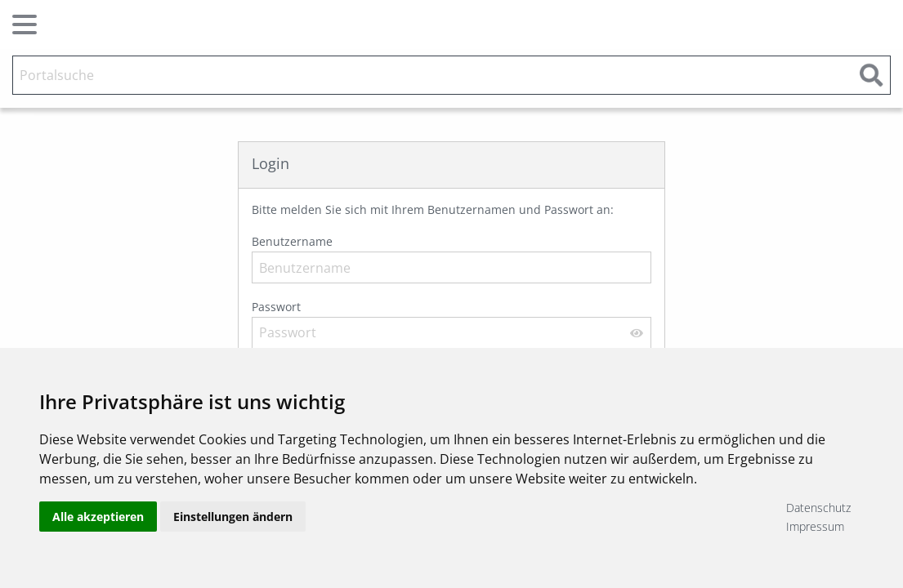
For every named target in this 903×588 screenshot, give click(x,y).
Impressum (815, 526)
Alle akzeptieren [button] (98, 517)
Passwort (451, 324)
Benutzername (451, 258)
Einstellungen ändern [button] (233, 517)
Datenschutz (818, 508)
